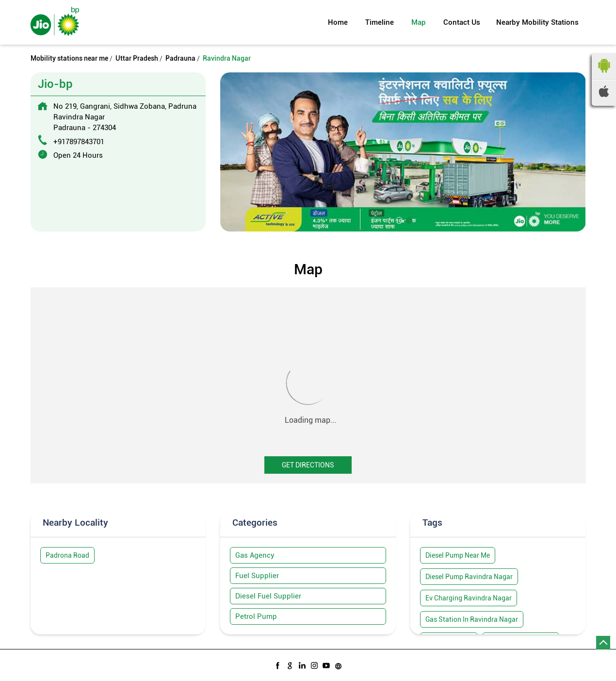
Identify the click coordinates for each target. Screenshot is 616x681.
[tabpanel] (403, 152)
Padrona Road (67, 555)
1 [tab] (398, 219)
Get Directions (308, 465)
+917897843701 (79, 142)
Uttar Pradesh (137, 58)
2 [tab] (408, 219)
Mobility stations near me (69, 58)
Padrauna (180, 58)
